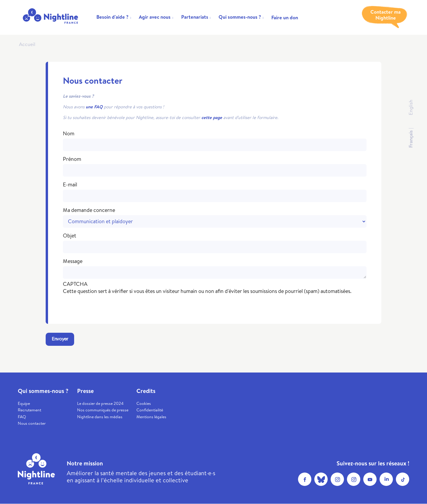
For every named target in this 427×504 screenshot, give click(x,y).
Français (411, 139)
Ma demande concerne (89, 210)
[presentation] (108, 306)
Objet (70, 236)
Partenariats (195, 17)
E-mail (70, 185)
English (411, 107)
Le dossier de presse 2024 (100, 403)
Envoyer (60, 339)
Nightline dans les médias (100, 417)
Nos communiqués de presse (103, 410)
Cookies (144, 403)
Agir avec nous (155, 17)
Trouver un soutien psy (335, 15)
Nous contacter (32, 423)
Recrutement (30, 410)
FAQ (22, 417)
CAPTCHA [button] (75, 284)
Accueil (27, 44)
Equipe (24, 403)
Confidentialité (150, 410)
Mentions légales (151, 417)
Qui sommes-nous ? (240, 17)
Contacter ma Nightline (385, 15)
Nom (69, 134)
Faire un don (285, 17)
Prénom (72, 159)
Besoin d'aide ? (112, 17)
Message (73, 261)
